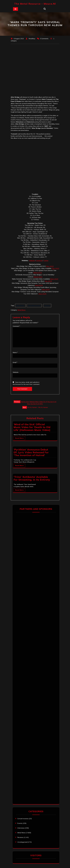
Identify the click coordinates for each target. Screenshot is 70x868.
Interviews (21, 828)
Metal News (22, 310)
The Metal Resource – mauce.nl (35, 4)
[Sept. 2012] (54, 279)
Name (15, 352)
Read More (19, 438)
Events (20, 823)
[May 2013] (46, 290)
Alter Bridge (20, 305)
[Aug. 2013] (42, 294)
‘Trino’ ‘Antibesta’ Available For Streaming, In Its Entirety (32, 478)
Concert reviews (23, 819)
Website (32, 261)
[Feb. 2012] (55, 268)
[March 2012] (38, 273)
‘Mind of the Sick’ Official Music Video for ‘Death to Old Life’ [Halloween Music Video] (32, 427)
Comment (16, 326)
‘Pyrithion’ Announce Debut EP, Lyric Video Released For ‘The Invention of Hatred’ (31, 452)
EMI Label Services (34, 305)
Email (15, 362)
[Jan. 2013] (48, 281)
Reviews (20, 837)
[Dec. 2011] (50, 266)
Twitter (46, 261)
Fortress (47, 305)
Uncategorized (22, 842)
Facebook (39, 261)
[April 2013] (39, 285)
